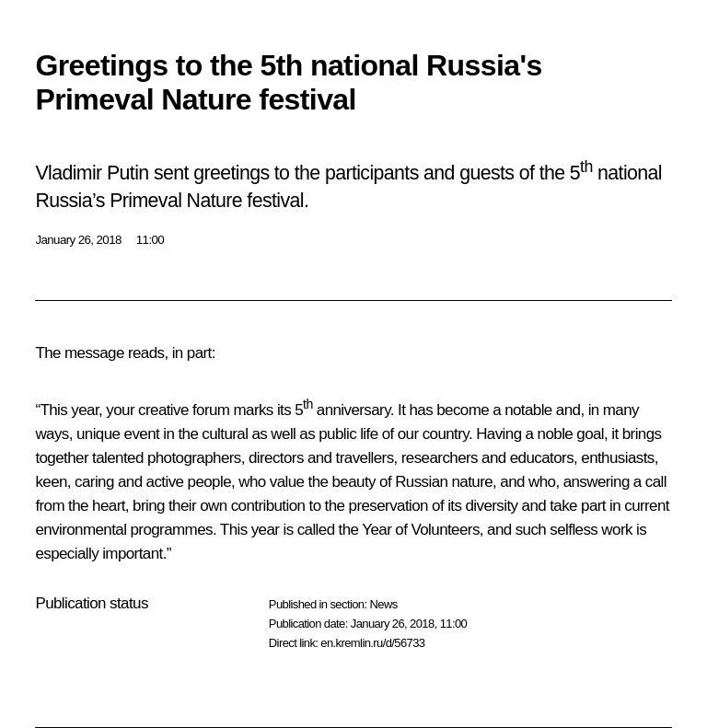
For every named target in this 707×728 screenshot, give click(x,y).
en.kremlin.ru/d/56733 (372, 643)
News (383, 604)
